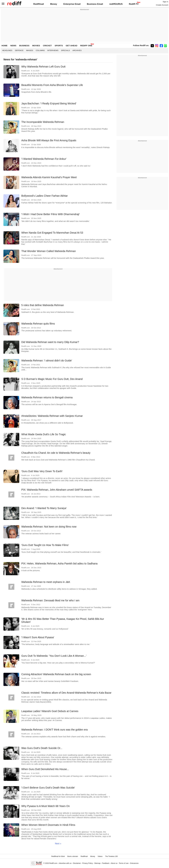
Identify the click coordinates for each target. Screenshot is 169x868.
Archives (77, 50)
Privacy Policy (87, 863)
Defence (19, 50)
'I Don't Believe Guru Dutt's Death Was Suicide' (48, 788)
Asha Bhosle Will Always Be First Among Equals (49, 140)
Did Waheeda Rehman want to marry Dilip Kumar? (50, 342)
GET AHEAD (72, 46)
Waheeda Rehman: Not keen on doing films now (49, 527)
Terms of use (124, 863)
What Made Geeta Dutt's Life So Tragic (44, 434)
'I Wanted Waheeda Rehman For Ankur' (44, 159)
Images (30, 50)
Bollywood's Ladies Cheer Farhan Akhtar (44, 196)
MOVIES (36, 46)
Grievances (134, 863)
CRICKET (47, 46)
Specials (65, 50)
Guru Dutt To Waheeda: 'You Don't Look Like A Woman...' (54, 656)
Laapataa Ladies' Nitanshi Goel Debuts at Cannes (50, 711)
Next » (58, 843)
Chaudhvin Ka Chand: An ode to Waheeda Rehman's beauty (56, 453)
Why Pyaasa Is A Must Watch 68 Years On (45, 806)
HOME (4, 46)
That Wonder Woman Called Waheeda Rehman (49, 251)
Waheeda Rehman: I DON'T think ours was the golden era (54, 730)
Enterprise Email (72, 4)
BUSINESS (24, 46)
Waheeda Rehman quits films (38, 324)
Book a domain (73, 856)
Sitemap (97, 863)
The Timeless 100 (111, 856)
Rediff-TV (134, 4)
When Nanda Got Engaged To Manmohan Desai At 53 (52, 233)
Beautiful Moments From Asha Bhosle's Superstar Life (52, 85)
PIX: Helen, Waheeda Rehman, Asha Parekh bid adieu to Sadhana (59, 564)
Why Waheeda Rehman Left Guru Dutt (43, 67)
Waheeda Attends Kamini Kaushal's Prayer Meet (49, 177)
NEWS (13, 46)
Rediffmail (39, 4)
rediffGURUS (116, 4)
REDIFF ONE (86, 46)
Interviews (53, 50)
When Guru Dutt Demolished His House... (45, 769)
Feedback (106, 863)
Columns (40, 50)
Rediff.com (53, 863)
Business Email (95, 4)
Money (54, 4)
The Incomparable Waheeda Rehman (43, 122)
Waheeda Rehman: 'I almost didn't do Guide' (47, 361)
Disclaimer (77, 863)
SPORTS (59, 46)
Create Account (162, 5)
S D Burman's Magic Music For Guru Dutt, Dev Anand (52, 379)
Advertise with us (65, 863)
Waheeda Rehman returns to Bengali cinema (47, 397)
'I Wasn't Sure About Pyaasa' (38, 637)
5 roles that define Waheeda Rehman (43, 305)
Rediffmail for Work (58, 856)
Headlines (7, 50)
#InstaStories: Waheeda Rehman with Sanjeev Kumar (52, 416)
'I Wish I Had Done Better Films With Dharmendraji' (50, 214)
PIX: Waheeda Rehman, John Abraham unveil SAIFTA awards (57, 490)
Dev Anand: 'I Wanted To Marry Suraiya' (44, 508)
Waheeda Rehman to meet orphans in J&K (46, 582)
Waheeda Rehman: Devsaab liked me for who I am (50, 600)
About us (114, 863)
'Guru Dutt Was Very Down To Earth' (42, 471)
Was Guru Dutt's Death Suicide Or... (42, 748)
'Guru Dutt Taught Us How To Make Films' (45, 545)
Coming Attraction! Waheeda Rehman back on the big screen (56, 674)
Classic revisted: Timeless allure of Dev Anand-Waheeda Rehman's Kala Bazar (66, 693)
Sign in (165, 2)
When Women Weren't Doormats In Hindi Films (48, 825)
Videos (100, 856)
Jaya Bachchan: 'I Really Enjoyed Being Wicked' (49, 103)
